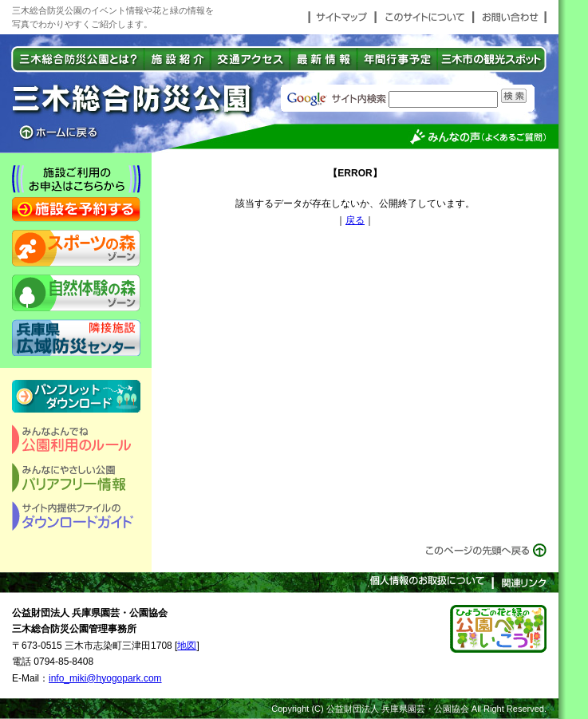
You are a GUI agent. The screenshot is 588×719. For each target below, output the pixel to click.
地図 (187, 646)
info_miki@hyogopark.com (105, 678)
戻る (355, 220)
